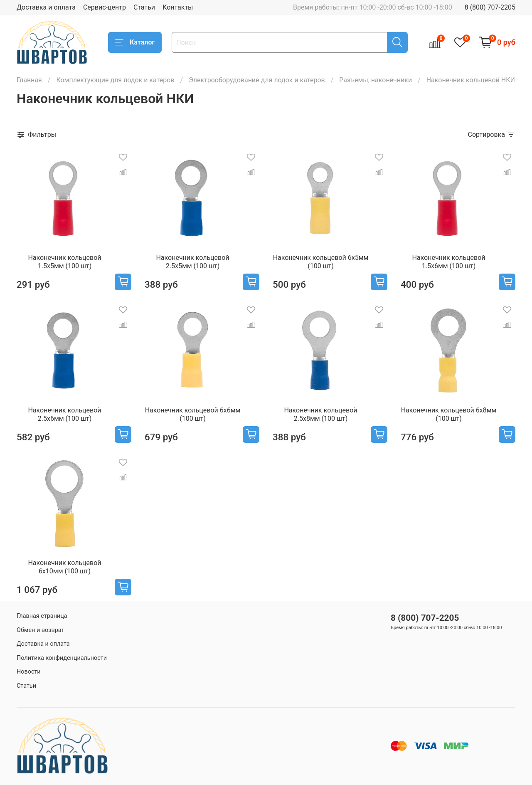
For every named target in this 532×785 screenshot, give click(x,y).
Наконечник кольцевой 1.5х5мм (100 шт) (64, 262)
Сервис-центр (105, 7)
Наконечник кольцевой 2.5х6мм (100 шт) (64, 414)
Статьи (144, 7)
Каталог (135, 42)
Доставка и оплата (46, 7)
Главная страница (42, 616)
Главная (29, 80)
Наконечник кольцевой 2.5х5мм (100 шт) (192, 262)
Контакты (178, 7)
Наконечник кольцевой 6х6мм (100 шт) (193, 414)
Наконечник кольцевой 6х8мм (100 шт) (449, 414)
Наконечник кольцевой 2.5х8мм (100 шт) (320, 414)
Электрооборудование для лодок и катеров (257, 80)
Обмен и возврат (40, 630)
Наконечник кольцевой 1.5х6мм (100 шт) (448, 262)
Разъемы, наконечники (376, 80)
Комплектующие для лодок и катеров (115, 80)
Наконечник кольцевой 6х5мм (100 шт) (321, 262)
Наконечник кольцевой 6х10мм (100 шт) (64, 567)
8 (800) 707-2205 (490, 7)
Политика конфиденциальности (62, 658)
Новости (29, 672)
